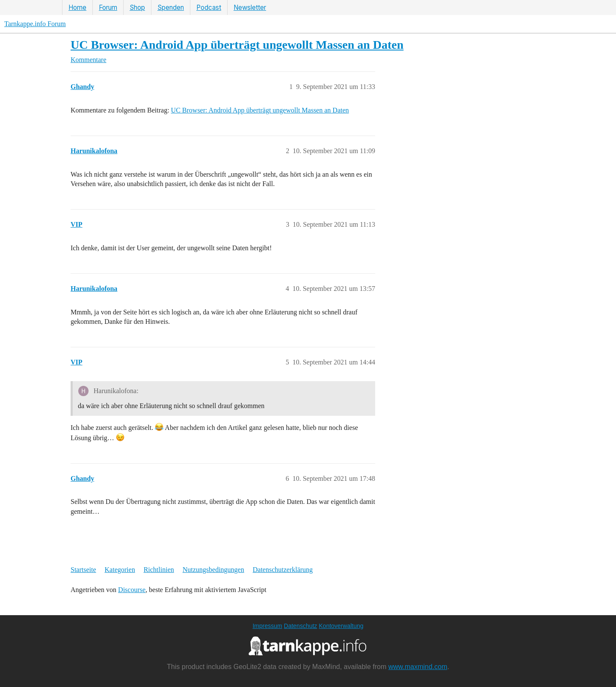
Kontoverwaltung (341, 626)
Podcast (209, 7)
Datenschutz (301, 626)
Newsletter (250, 7)
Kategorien (120, 570)
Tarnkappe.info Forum (35, 24)
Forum (108, 7)
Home (77, 7)
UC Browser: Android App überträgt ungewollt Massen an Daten (237, 45)
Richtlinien (159, 570)
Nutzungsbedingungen (213, 570)
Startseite (83, 570)
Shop (137, 7)
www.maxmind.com (418, 667)
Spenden (171, 7)
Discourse (132, 590)
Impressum (267, 626)
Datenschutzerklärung (283, 570)
